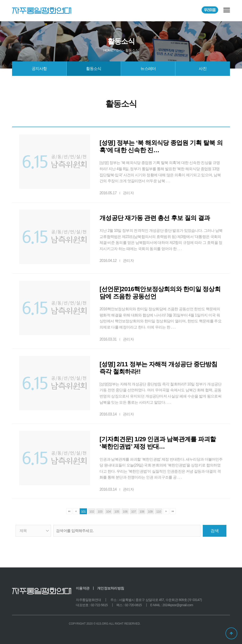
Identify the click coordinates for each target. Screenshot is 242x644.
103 (100, 512)
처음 (69, 511)
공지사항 (39, 69)
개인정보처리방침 (111, 588)
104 (108, 512)
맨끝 (173, 511)
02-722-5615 (99, 605)
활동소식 (94, 69)
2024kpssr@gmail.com (178, 605)
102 (92, 512)
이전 (76, 511)
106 (125, 512)
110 (159, 512)
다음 (166, 511)
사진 (203, 69)
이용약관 (83, 588)
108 (142, 512)
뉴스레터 (148, 69)
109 (150, 512)
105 (117, 512)
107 (134, 512)
